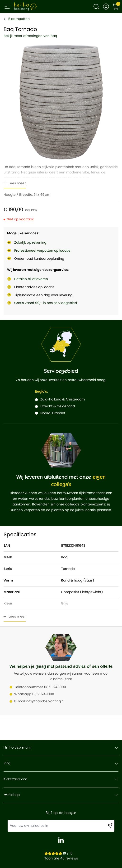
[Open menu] (7, 7)
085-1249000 (55, 687)
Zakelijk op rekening (30, 242)
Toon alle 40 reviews (61, 858)
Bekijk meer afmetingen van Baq (30, 36)
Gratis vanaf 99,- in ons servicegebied (46, 303)
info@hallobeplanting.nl (45, 701)
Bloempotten (19, 19)
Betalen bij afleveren (31, 279)
